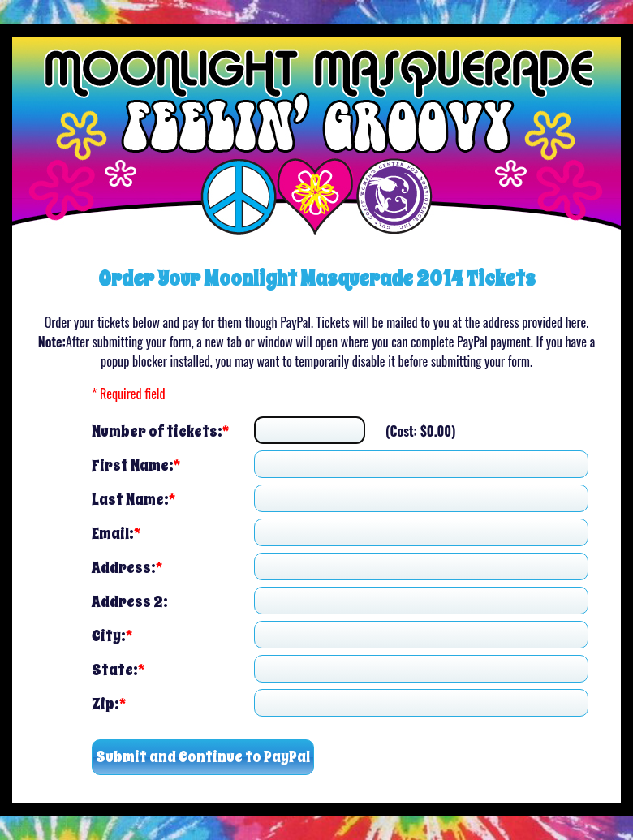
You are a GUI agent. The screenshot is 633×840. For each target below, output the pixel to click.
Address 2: (130, 601)
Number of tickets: (160, 430)
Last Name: (133, 498)
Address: (127, 566)
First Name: (136, 464)
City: (112, 635)
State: (118, 669)
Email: (116, 532)
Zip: (109, 703)
